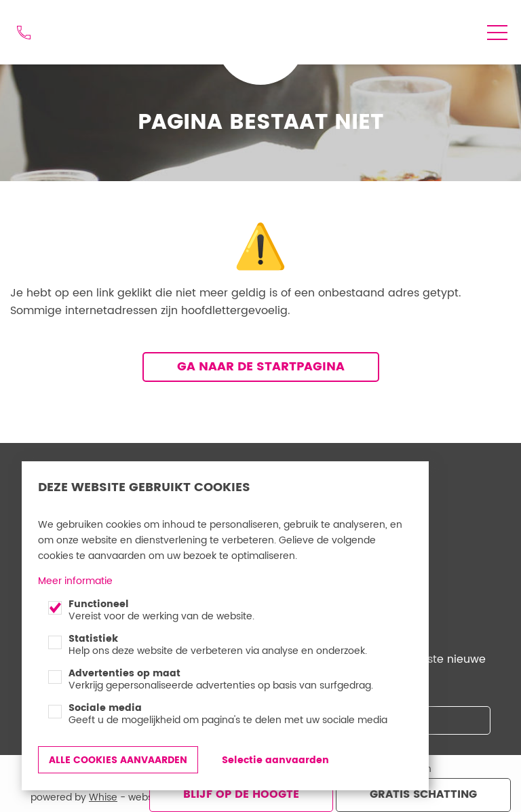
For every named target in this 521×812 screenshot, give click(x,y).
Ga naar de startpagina (261, 367)
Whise (103, 797)
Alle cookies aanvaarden (118, 760)
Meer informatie (75, 581)
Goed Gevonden (255, 24)
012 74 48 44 (24, 33)
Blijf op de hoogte (241, 794)
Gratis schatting (423, 794)
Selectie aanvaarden (275, 760)
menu (497, 33)
